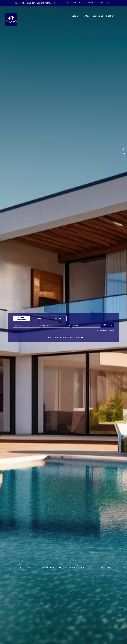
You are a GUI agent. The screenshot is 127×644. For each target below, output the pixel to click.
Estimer (58, 318)
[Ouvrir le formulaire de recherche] (108, 325)
